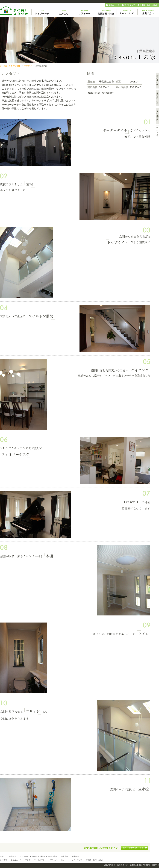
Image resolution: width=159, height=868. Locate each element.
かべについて (127, 12)
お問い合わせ (148, 5)
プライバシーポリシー (59, 860)
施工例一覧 (157, 98)
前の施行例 (157, 81)
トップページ (42, 12)
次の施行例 (157, 116)
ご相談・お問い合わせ (95, 860)
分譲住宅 (75, 856)
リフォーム (85, 12)
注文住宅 (63, 12)
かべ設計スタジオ (14, 11)
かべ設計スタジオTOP (11, 66)
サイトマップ (129, 5)
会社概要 (4, 860)
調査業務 (64, 856)
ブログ (28, 860)
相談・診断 (106, 12)
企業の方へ (148, 12)
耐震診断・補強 (39, 856)
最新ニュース (113, 5)
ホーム (3, 856)
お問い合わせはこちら (134, 848)
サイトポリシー (40, 860)
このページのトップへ (157, 132)
